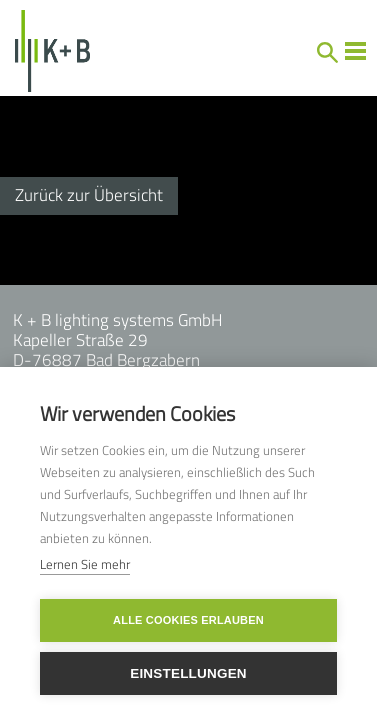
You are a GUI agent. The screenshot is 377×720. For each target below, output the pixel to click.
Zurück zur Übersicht (89, 195)
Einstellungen (188, 673)
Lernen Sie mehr (85, 564)
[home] (46, 51)
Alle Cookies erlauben (188, 620)
